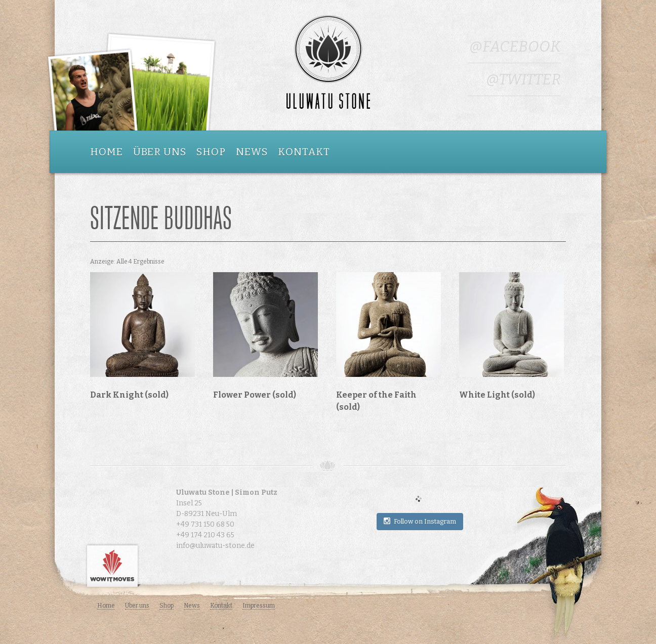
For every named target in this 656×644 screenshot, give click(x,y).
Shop (211, 152)
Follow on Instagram (420, 521)
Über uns (160, 152)
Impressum (259, 606)
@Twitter (523, 79)
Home (107, 152)
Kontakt (304, 152)
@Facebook (515, 47)
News (252, 152)
